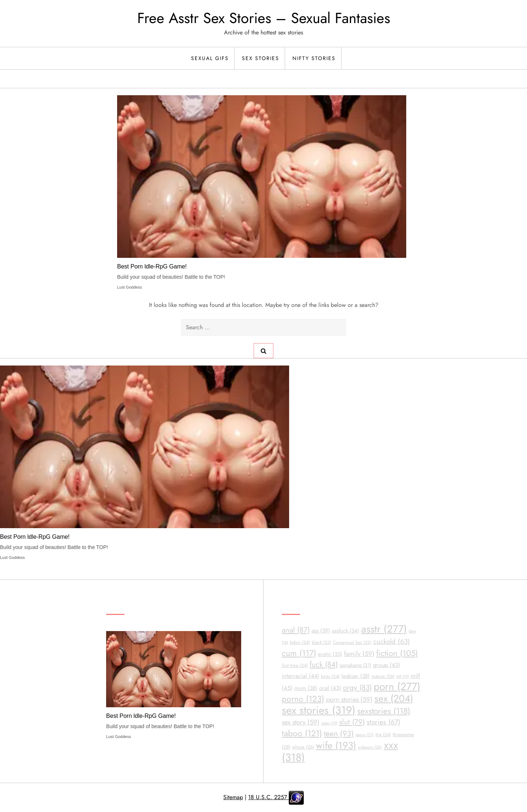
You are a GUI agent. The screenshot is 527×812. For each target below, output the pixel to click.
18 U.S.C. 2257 (268, 797)
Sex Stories (261, 58)
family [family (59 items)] (359, 654)
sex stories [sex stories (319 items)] (319, 710)
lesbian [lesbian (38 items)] (356, 676)
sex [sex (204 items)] (394, 698)
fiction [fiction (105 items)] (397, 653)
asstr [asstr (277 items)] (384, 629)
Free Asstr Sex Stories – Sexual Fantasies (264, 18)
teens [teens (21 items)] (365, 735)
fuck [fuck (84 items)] (324, 664)
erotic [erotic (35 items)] (330, 654)
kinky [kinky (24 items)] (330, 676)
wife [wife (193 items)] (336, 745)
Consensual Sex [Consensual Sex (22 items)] (352, 642)
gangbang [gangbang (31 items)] (355, 665)
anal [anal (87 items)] (296, 630)
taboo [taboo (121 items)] (302, 733)
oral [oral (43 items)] (330, 688)
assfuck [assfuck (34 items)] (346, 631)
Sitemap (233, 797)
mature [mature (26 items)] (383, 676)
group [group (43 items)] (386, 665)
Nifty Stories (314, 58)
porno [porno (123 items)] (303, 699)
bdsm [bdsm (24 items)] (300, 642)
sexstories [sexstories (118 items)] (384, 711)
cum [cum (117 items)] (299, 653)
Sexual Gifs (210, 58)
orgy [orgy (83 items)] (357, 687)
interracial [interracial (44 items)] (300, 676)
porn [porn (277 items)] (397, 687)
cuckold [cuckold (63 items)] (392, 642)
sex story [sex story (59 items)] (301, 722)
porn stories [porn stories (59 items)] (349, 699)
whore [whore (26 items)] (303, 747)
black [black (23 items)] (322, 642)
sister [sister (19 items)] (329, 723)
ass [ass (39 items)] (321, 631)
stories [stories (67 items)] (384, 722)
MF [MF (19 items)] (403, 676)
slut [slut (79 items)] (352, 722)
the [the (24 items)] (383, 735)
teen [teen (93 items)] (339, 733)
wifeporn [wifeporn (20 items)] (370, 747)
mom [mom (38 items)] (306, 688)
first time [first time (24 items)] (295, 665)
